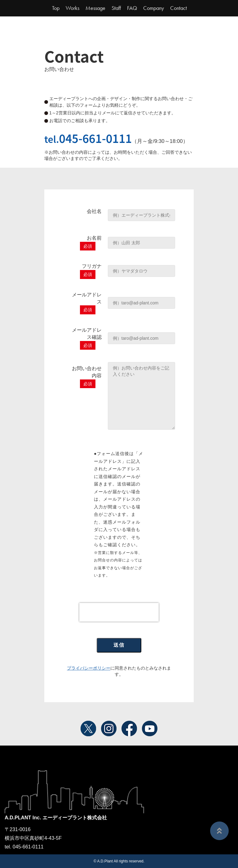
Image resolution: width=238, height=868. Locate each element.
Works (73, 8)
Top (56, 8)
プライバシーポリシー (89, 668)
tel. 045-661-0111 (24, 847)
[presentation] (119, 612)
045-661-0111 (95, 138)
